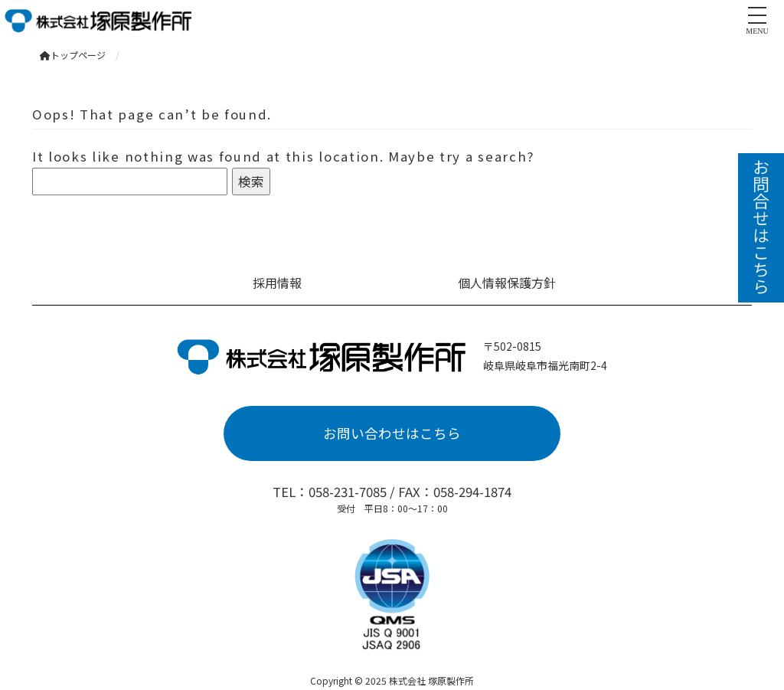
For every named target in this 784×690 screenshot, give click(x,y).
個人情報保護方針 (507, 283)
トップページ (73, 55)
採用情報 (277, 283)
